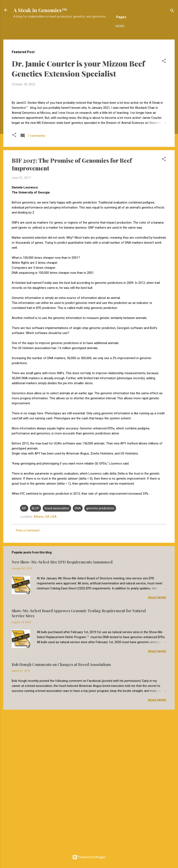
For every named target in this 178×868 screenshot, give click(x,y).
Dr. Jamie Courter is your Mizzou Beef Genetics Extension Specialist (78, 82)
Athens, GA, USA (45, 655)
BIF (24, 647)
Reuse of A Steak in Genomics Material (88, 39)
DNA (78, 647)
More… (135, 39)
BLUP (35, 647)
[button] (164, 75)
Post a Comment (28, 669)
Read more (157, 736)
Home (42, 39)
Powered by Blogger (89, 857)
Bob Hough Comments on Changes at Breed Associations (61, 803)
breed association (57, 647)
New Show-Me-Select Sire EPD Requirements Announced (62, 700)
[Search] (172, 11)
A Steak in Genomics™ (40, 10)
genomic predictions (100, 647)
